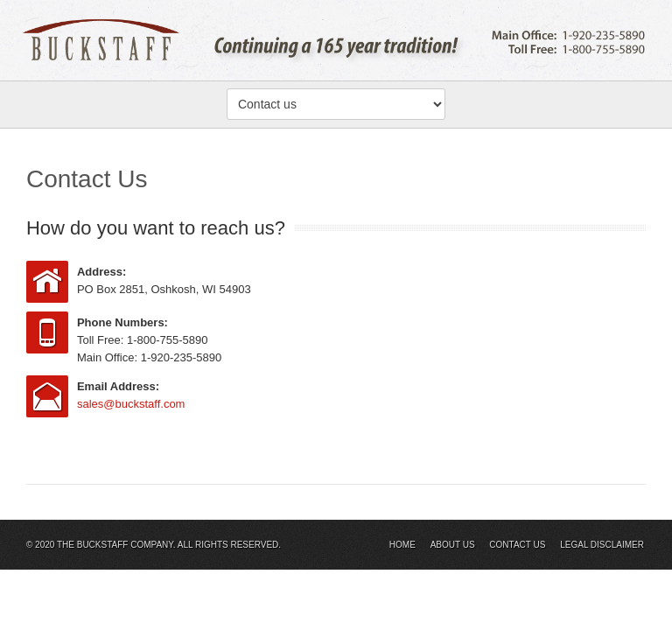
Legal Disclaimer (602, 545)
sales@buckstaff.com (131, 404)
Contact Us (517, 545)
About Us (453, 545)
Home (402, 545)
